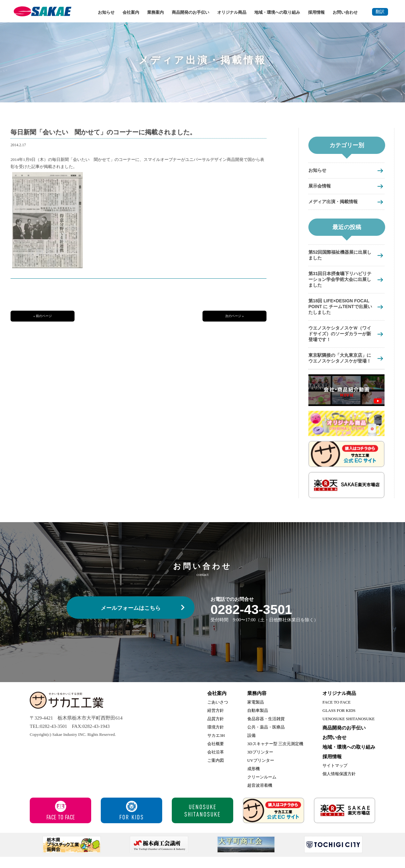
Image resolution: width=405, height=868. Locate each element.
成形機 (254, 780)
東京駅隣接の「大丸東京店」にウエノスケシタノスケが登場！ (340, 366)
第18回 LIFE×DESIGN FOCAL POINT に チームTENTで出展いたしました (341, 310)
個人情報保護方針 (339, 785)
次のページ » (234, 316)
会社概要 (216, 755)
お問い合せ (334, 749)
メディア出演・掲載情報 (335, 202)
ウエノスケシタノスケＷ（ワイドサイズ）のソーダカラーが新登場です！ (340, 338)
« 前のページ (43, 316)
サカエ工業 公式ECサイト (274, 822)
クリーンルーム (262, 788)
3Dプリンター (260, 763)
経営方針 (216, 722)
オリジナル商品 (232, 12)
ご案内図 (216, 772)
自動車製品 (258, 722)
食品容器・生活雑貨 (266, 730)
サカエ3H (216, 747)
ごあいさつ (218, 713)
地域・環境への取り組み (277, 12)
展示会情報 (320, 186)
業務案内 (155, 12)
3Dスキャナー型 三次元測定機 (275, 755)
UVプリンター (261, 772)
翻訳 (380, 12)
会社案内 (131, 12)
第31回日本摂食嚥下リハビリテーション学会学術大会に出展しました (340, 281)
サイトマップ (335, 777)
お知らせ (106, 12)
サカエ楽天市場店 (345, 822)
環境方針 (216, 738)
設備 (251, 747)
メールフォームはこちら (131, 619)
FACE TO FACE (337, 713)
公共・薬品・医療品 (266, 738)
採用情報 (316, 12)
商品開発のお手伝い (191, 12)
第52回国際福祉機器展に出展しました (340, 256)
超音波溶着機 (260, 796)
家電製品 (256, 713)
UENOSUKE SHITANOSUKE (349, 730)
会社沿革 (216, 763)
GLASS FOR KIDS (339, 722)
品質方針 (216, 730)
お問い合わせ (345, 12)
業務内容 (257, 705)
